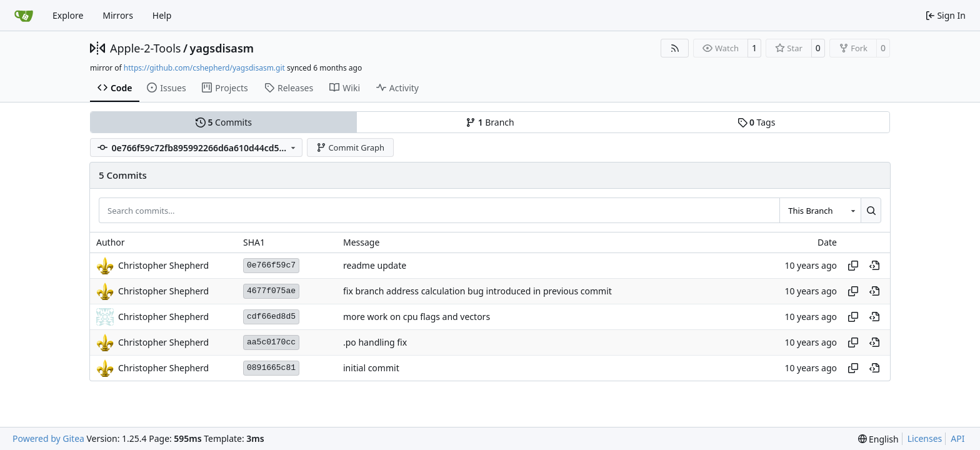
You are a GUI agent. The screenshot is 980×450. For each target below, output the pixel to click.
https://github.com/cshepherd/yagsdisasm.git (204, 68)
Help (162, 15)
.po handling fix (375, 342)
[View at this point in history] (874, 266)
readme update (375, 265)
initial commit (371, 368)
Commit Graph (350, 147)
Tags (757, 122)
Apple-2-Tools (145, 48)
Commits (224, 122)
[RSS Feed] (675, 48)
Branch (490, 122)
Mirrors (118, 15)
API (957, 438)
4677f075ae (271, 291)
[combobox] (820, 210)
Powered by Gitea (48, 438)
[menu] (878, 439)
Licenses (925, 438)
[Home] (24, 16)
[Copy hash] (853, 266)
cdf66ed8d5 (271, 317)
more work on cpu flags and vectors (417, 317)
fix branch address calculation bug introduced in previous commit (477, 291)
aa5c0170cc (271, 342)
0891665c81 (271, 368)
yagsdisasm (222, 48)
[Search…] (871, 210)
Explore (68, 15)
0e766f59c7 (271, 265)
